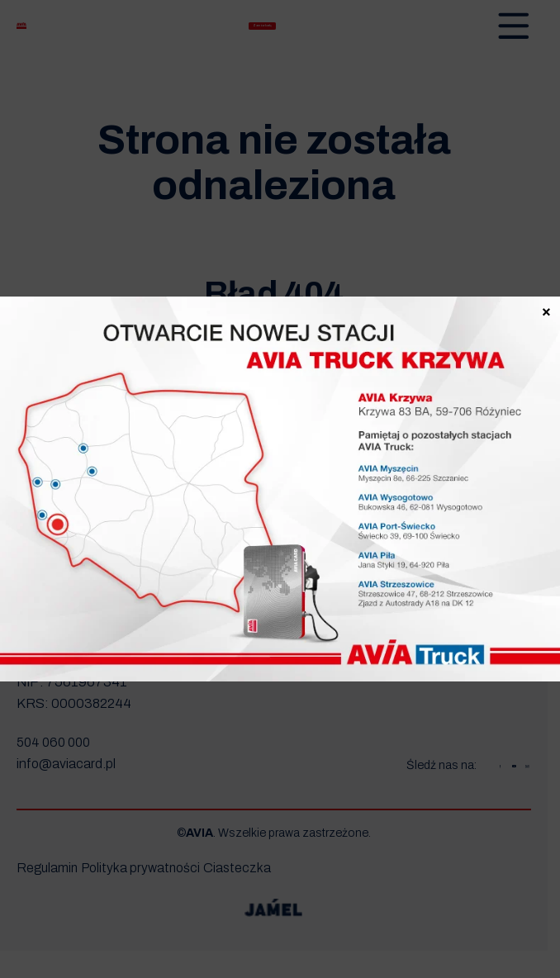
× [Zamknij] (546, 310)
